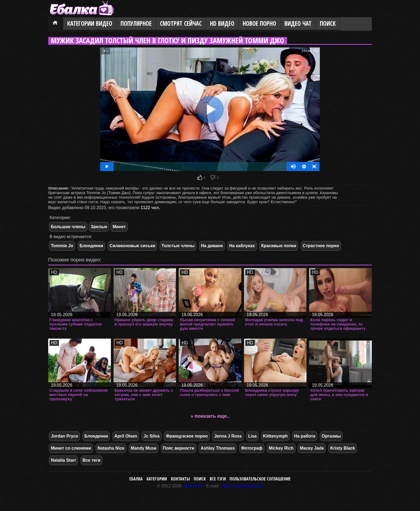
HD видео (222, 23)
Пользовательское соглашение (260, 479)
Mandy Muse (144, 448)
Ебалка (136, 479)
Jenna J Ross (228, 436)
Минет (119, 227)
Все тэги (218, 479)
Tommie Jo (62, 246)
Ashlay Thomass (218, 448)
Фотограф (252, 448)
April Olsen (126, 436)
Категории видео (90, 23)
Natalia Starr (63, 460)
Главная (56, 24)
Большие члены (68, 227)
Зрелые (99, 227)
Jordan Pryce (64, 436)
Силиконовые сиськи (132, 246)
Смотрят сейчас (181, 23)
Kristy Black (343, 448)
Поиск (328, 23)
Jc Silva (152, 436)
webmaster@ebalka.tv (242, 486)
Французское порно (187, 436)
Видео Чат (298, 23)
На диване (212, 246)
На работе (305, 436)
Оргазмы (331, 436)
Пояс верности (179, 448)
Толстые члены (178, 246)
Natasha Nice (111, 448)
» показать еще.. (210, 416)
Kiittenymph (275, 436)
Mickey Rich (281, 448)
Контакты (180, 479)
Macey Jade (312, 448)
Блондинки (91, 246)
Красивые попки (279, 246)
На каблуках (242, 246)
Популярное (136, 23)
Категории (157, 479)
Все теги (91, 460)
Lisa (252, 436)
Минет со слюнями (71, 448)
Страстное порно (321, 246)
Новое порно (259, 23)
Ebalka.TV (193, 486)
